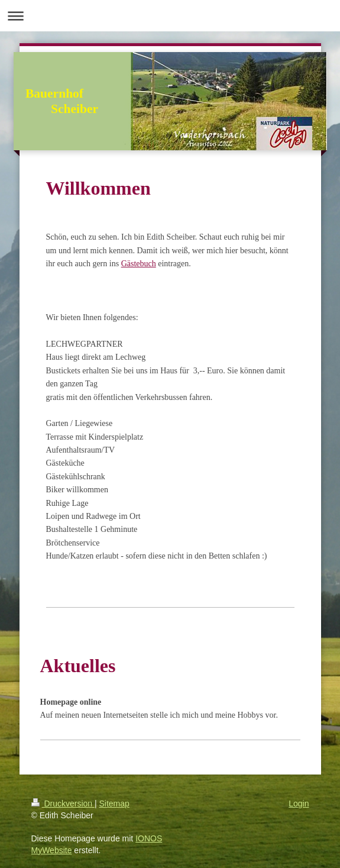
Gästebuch (139, 264)
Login (299, 804)
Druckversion (63, 804)
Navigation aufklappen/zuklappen (170, 16)
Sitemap (114, 804)
